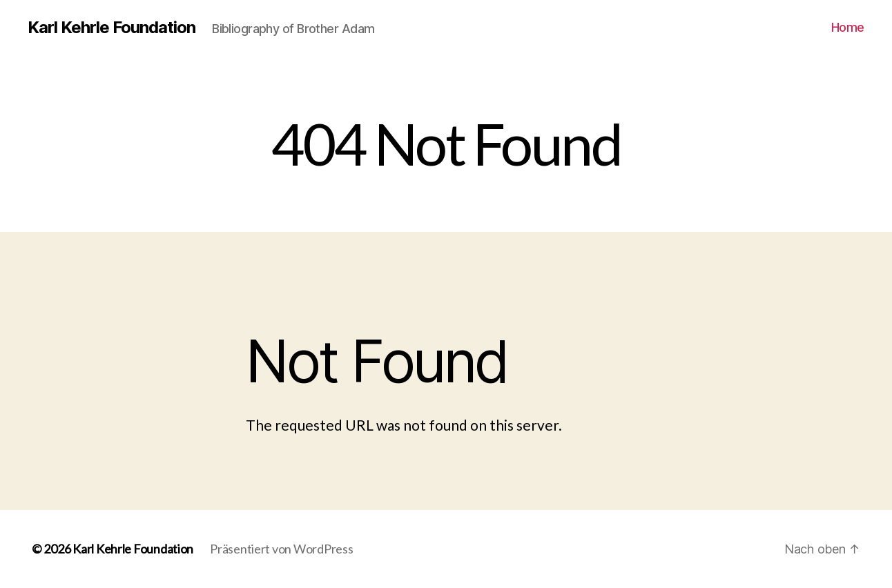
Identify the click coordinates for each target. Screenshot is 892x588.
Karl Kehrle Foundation (111, 28)
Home (848, 27)
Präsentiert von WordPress (281, 549)
